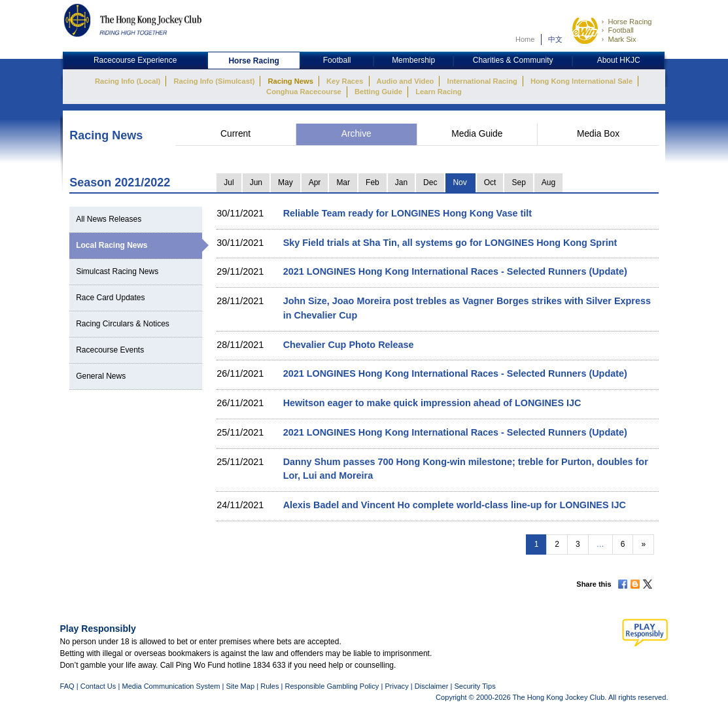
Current (235, 134)
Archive (356, 134)
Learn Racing (439, 92)
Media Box (598, 134)
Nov (459, 182)
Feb (373, 182)
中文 (555, 39)
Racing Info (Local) (128, 81)
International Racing (482, 81)
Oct (490, 182)
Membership (413, 60)
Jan (401, 182)
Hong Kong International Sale (581, 81)
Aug (548, 182)
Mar (343, 182)
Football (620, 30)
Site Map (240, 686)
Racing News (290, 81)
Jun (256, 182)
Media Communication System (171, 686)
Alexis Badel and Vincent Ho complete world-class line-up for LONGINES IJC (455, 505)
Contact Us (98, 686)
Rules (270, 686)
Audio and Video (406, 81)
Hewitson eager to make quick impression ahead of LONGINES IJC (432, 403)
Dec (430, 182)
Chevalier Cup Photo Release (349, 345)
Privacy (396, 686)
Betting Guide (378, 92)
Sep (518, 182)
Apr (315, 182)
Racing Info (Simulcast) (214, 81)
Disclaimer (432, 686)
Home (525, 39)
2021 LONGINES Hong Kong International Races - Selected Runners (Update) (455, 271)
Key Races (345, 81)
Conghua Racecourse (304, 92)
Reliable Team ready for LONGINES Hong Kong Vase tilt (407, 213)
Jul (229, 182)
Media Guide (477, 134)
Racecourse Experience (135, 60)
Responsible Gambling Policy (332, 686)
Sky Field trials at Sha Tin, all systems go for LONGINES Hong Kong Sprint (450, 243)
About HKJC (619, 60)
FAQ (67, 686)
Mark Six (622, 39)
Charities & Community (513, 60)
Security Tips (475, 686)
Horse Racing (630, 22)
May (286, 182)
